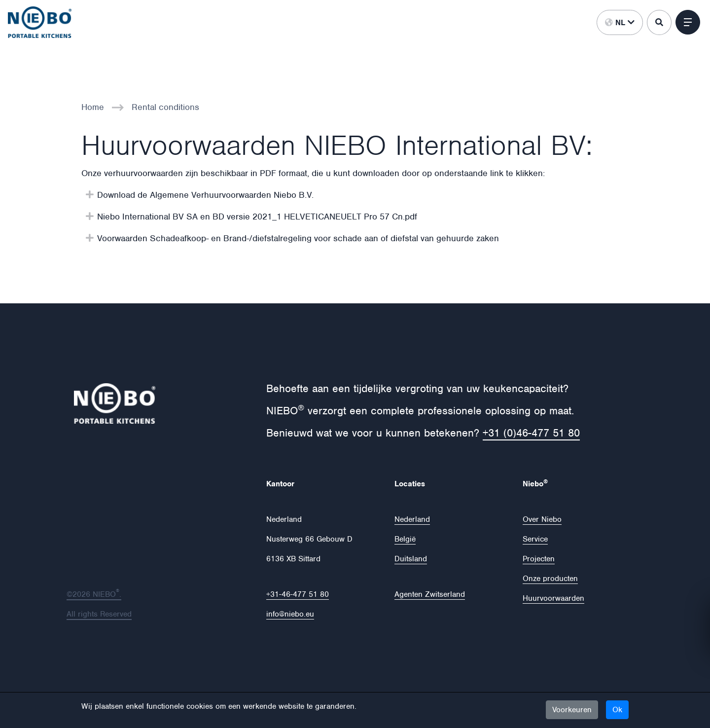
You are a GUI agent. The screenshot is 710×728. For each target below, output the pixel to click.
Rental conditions (165, 107)
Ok (617, 710)
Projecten (539, 559)
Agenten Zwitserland (430, 594)
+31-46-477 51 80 (298, 594)
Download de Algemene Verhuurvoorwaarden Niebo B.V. (205, 195)
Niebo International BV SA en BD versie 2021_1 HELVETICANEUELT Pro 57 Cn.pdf (257, 217)
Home (93, 107)
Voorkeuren (572, 710)
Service (535, 539)
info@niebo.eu (290, 614)
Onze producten (550, 579)
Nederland (412, 519)
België (405, 539)
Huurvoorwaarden (553, 598)
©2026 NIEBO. (94, 594)
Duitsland (411, 559)
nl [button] (620, 23)
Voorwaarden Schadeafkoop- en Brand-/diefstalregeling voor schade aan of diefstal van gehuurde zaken (298, 238)
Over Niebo (542, 519)
